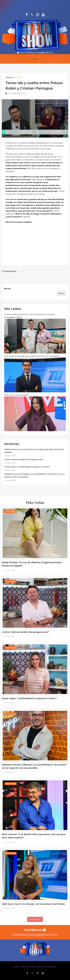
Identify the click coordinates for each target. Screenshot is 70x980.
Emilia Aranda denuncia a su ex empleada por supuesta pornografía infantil (35, 333)
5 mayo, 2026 (10, 636)
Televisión (10, 77)
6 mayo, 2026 (10, 570)
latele (19, 77)
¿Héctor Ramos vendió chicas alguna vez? (24, 459)
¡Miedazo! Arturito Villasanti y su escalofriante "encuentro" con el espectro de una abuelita (34, 475)
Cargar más (35, 919)
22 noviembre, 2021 (17, 93)
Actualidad (11, 512)
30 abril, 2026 (10, 842)
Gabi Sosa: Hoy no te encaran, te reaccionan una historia (33, 904)
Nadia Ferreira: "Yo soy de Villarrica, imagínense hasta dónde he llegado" (34, 451)
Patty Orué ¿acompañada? (35, 412)
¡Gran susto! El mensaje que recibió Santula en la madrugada (35, 374)
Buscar (8, 288)
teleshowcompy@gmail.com (40, 53)
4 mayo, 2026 (10, 772)
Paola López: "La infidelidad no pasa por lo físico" (27, 467)
